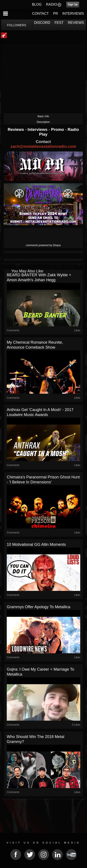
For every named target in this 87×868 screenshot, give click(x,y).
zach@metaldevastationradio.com (43, 146)
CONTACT (40, 14)
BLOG (37, 4)
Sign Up (73, 5)
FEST (59, 23)
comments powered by (43, 245)
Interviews (38, 129)
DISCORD (42, 23)
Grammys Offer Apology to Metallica (38, 607)
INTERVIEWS (73, 14)
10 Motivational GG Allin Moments (36, 545)
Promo (58, 129)
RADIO (52, 4)
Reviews (16, 129)
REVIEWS (76, 23)
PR (55, 14)
